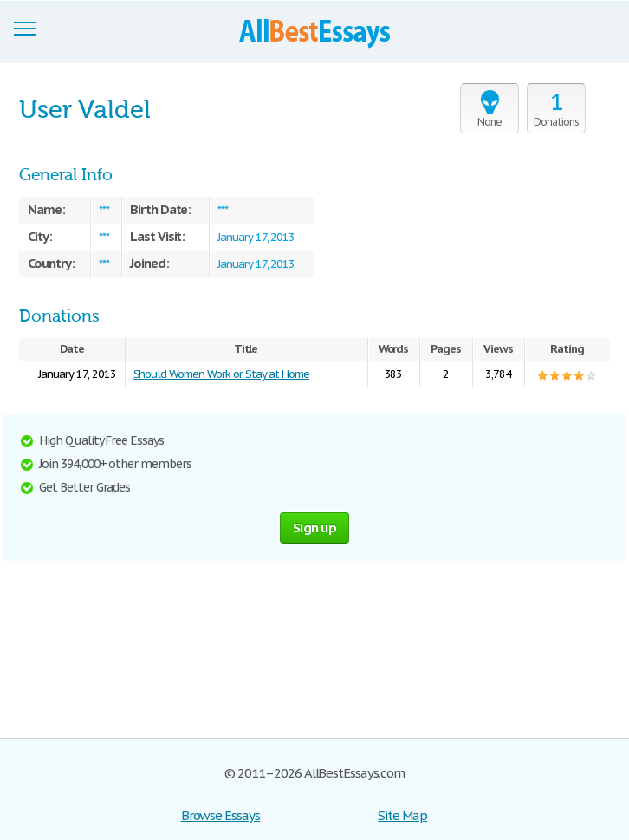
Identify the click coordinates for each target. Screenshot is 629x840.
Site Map (402, 815)
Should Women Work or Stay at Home (222, 374)
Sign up (314, 527)
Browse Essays (220, 815)
